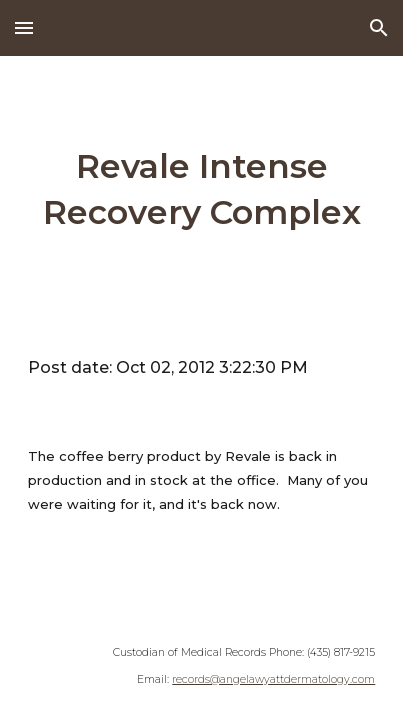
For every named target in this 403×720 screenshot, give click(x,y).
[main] (202, 190)
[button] (24, 27)
